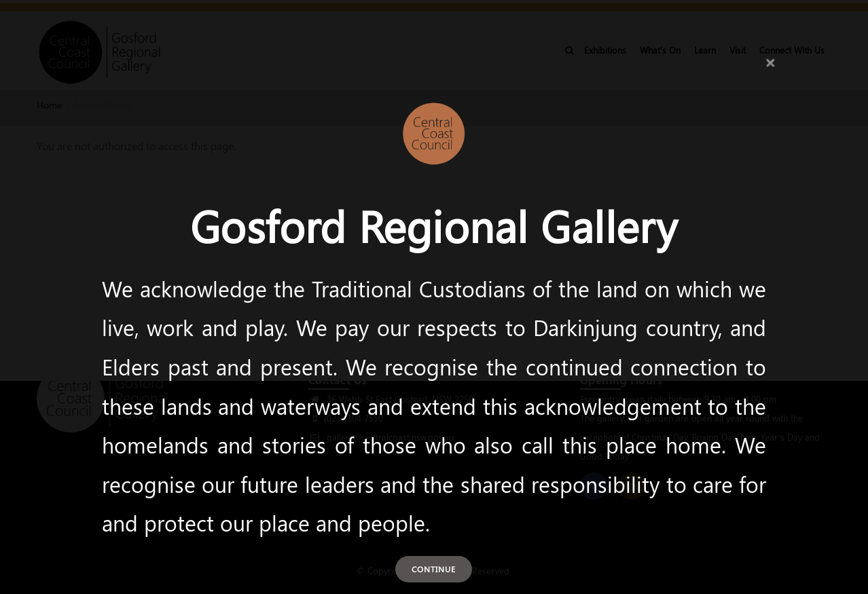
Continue (434, 569)
